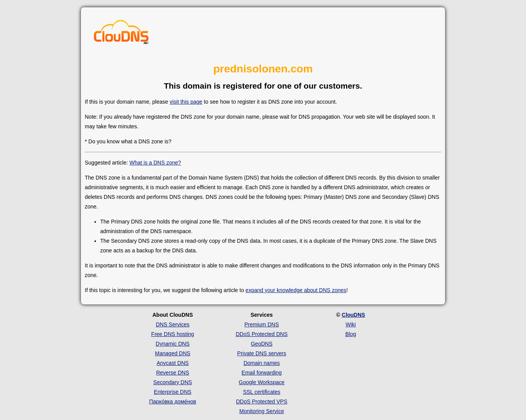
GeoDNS (262, 344)
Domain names (262, 363)
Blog (351, 334)
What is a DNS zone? (155, 163)
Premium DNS (261, 324)
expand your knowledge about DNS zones (296, 290)
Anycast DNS (172, 363)
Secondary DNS (173, 382)
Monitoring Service (262, 411)
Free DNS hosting (172, 334)
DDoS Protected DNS (262, 334)
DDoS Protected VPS (261, 402)
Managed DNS (173, 353)
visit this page (186, 102)
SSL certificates (262, 392)
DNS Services (172, 324)
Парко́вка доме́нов (173, 402)
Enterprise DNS (172, 392)
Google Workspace (262, 382)
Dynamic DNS (173, 344)
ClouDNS (354, 315)
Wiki (351, 324)
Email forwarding (262, 373)
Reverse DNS (173, 373)
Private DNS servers (262, 353)
